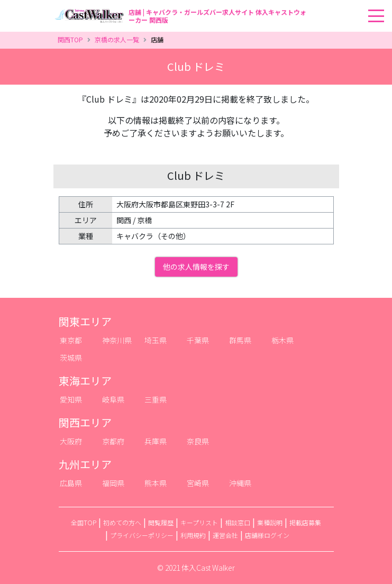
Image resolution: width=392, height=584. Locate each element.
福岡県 (113, 483)
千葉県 (198, 340)
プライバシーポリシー (142, 535)
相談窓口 (238, 522)
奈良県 (198, 441)
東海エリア (85, 381)
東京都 (71, 340)
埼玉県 (156, 340)
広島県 (71, 483)
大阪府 (71, 441)
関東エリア (85, 321)
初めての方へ (122, 522)
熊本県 (156, 483)
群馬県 (240, 340)
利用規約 (193, 535)
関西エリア (85, 422)
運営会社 (225, 535)
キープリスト (199, 522)
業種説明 (270, 522)
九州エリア (85, 464)
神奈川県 (117, 340)
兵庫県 (156, 441)
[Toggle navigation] (389, 1)
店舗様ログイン (267, 535)
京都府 (113, 441)
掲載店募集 (305, 522)
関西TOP (70, 39)
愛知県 (71, 399)
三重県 (156, 399)
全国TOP (84, 522)
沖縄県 (240, 483)
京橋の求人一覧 (117, 39)
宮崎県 (198, 483)
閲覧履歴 (161, 522)
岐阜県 (113, 399)
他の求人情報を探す (196, 267)
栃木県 (282, 340)
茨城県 (71, 358)
